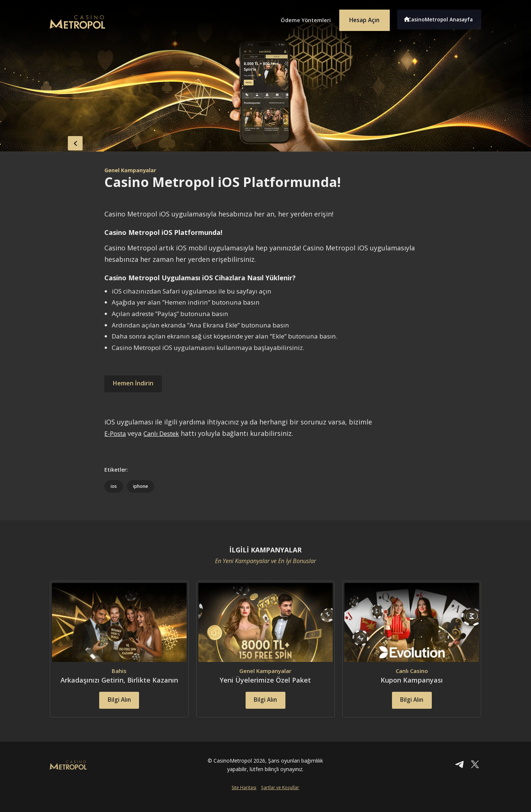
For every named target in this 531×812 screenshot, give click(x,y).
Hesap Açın (360, 18)
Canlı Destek (166, 433)
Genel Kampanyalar (133, 170)
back (65, 141)
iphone (142, 486)
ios (114, 486)
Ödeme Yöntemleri (295, 18)
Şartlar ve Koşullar (280, 800)
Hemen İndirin (136, 384)
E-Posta (116, 433)
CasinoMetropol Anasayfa (443, 18)
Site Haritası (244, 800)
